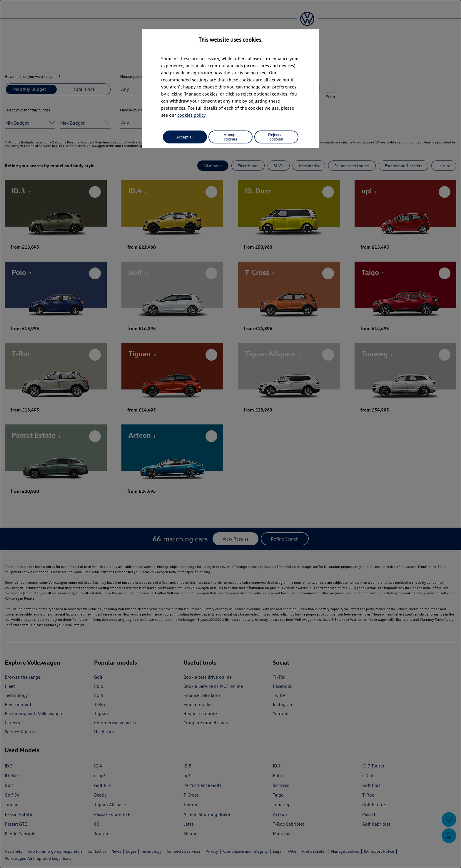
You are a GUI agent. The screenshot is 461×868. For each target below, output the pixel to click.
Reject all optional (276, 137)
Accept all (185, 137)
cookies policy (191, 115)
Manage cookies (230, 137)
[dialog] (230, 434)
